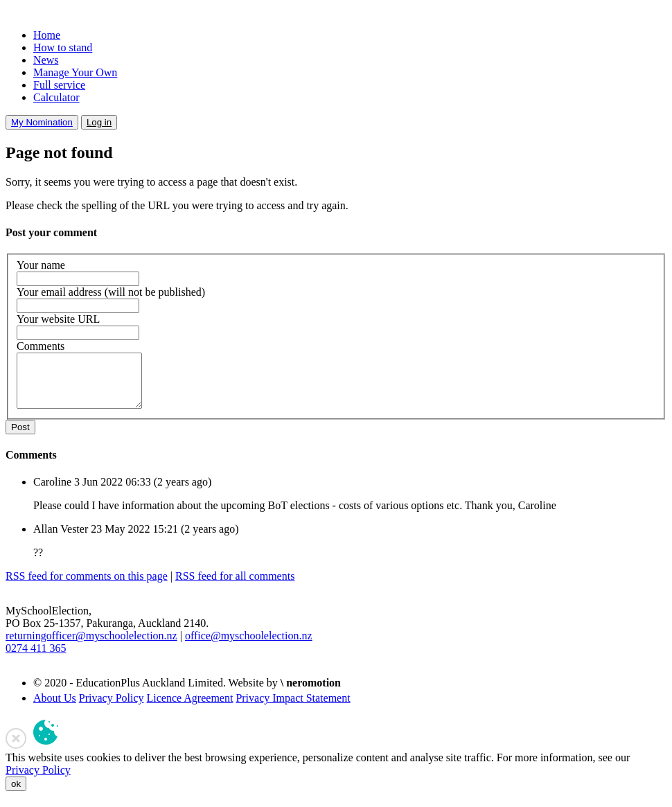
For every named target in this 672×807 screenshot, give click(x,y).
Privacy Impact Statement (293, 708)
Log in (99, 122)
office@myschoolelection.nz (249, 646)
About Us (55, 708)
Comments (41, 346)
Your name (41, 265)
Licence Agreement (190, 708)
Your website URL (58, 319)
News (46, 60)
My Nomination (42, 122)
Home (47, 35)
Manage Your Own (75, 72)
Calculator (56, 97)
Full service (59, 85)
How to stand (63, 47)
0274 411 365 (36, 658)
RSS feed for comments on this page (87, 586)
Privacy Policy (112, 708)
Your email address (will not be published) (111, 292)
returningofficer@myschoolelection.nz (91, 646)
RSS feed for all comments (235, 586)
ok (16, 794)
